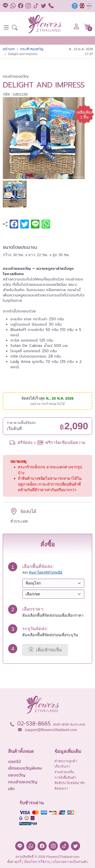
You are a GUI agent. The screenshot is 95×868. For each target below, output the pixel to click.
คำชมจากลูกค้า (66, 761)
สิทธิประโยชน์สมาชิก (70, 783)
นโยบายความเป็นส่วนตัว (70, 862)
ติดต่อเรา (61, 789)
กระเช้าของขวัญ (32, 49)
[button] (15, 28)
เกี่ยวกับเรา (62, 766)
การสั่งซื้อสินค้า (65, 778)
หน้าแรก (9, 49)
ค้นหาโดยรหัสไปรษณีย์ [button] (46, 572)
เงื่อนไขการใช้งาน (37, 862)
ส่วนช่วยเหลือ (64, 772)
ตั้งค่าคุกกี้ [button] (14, 862)
